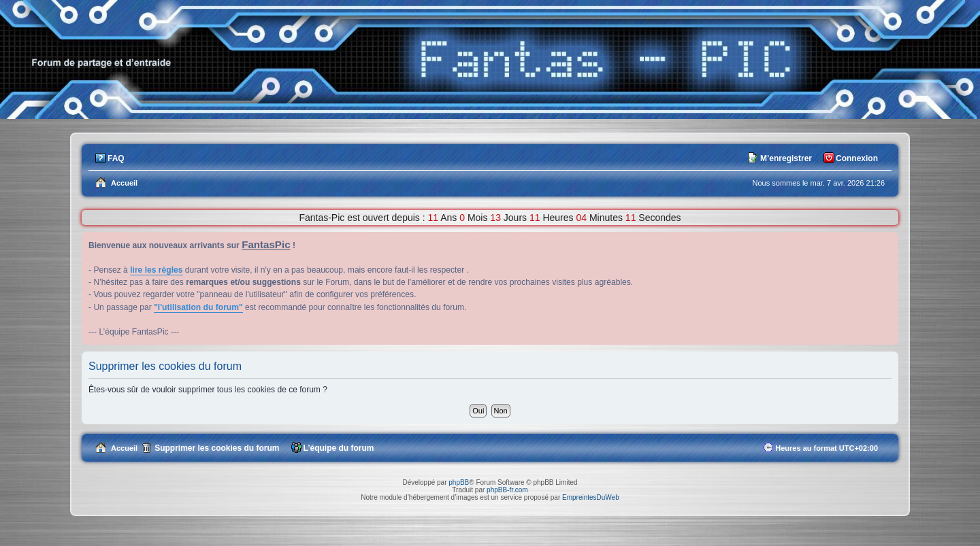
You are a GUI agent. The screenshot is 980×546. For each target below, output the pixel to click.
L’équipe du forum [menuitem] (339, 448)
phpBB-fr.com (507, 490)
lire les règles (156, 270)
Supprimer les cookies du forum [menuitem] (217, 448)
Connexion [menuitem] (857, 158)
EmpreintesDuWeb (591, 497)
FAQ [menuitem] (116, 158)
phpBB (459, 482)
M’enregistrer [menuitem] (786, 158)
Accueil (124, 448)
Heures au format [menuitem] (827, 448)
